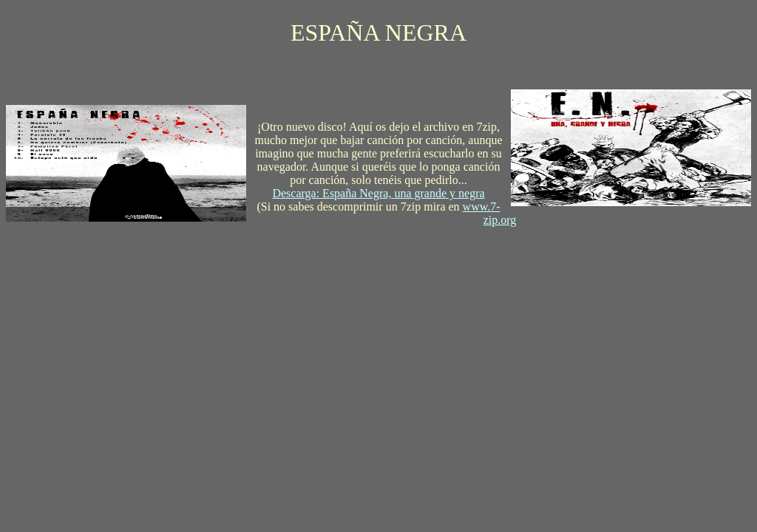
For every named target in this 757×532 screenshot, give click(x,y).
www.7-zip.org (490, 213)
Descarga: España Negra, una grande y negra (378, 193)
